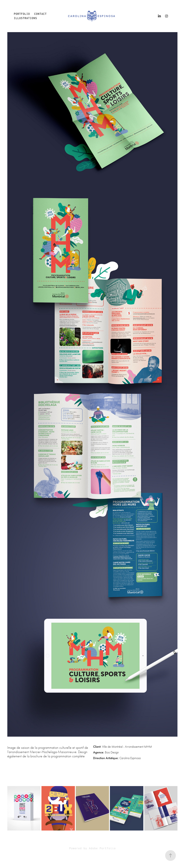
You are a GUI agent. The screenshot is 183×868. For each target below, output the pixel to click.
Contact (40, 14)
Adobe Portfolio (102, 848)
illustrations (25, 18)
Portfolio (22, 14)
